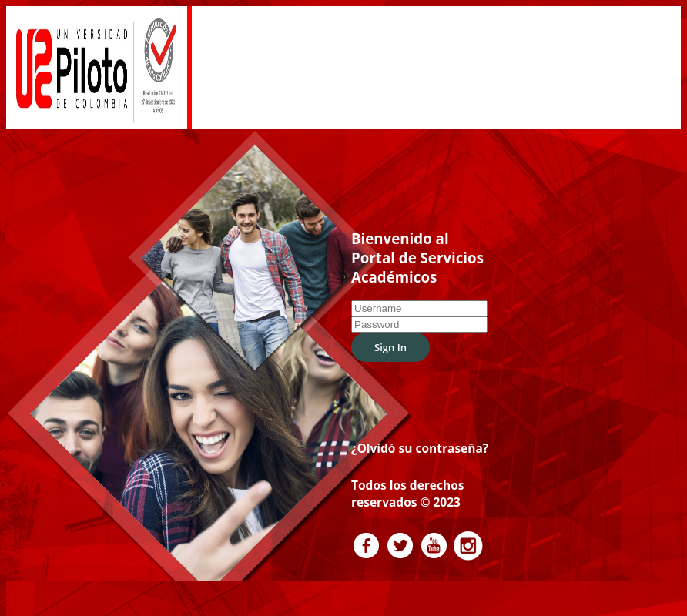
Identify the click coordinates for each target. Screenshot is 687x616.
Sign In (390, 335)
